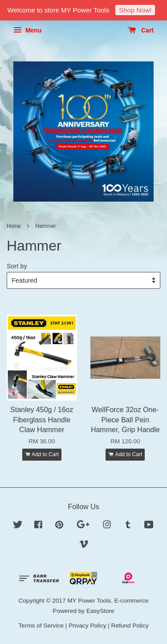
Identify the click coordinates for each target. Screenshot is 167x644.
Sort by (17, 266)
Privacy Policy (88, 626)
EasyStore (100, 611)
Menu (27, 30)
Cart (141, 30)
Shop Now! (135, 10)
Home (14, 226)
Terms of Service (41, 626)
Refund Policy (130, 626)
